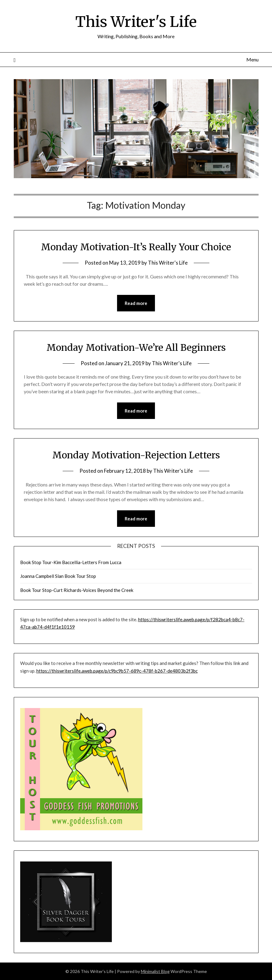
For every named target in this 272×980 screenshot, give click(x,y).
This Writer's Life (136, 22)
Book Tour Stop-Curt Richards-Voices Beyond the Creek (77, 590)
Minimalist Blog (155, 971)
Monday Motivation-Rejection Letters (136, 455)
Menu (252, 59)
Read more (136, 303)
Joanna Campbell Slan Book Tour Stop (58, 576)
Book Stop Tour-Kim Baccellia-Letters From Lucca (71, 562)
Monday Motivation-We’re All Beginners (136, 347)
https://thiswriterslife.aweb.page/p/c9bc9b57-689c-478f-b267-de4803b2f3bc (117, 671)
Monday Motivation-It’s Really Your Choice (136, 247)
